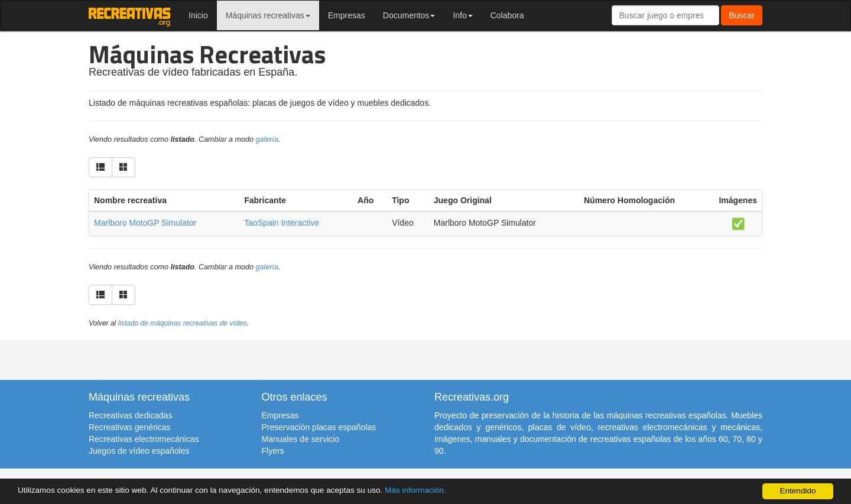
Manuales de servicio (301, 439)
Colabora (507, 15)
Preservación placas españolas (319, 427)
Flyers (273, 451)
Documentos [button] (409, 15)
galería (267, 139)
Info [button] (462, 15)
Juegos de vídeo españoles (139, 451)
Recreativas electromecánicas (144, 439)
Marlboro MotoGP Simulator (145, 223)
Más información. (415, 490)
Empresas (347, 15)
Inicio (198, 15)
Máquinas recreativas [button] (268, 15)
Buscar (742, 15)
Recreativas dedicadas (131, 415)
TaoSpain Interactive (282, 223)
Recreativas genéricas (130, 427)
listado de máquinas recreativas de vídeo (183, 323)
